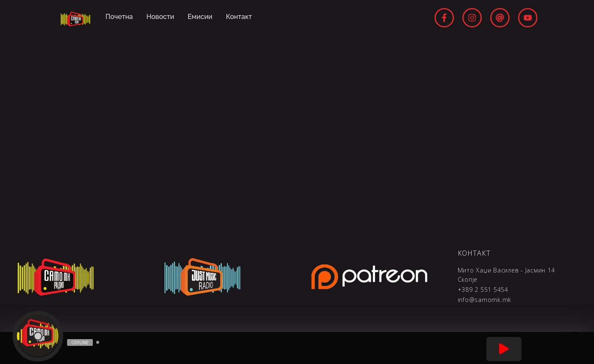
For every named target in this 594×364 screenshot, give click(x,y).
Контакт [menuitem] (239, 17)
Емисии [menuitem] (200, 17)
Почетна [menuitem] (119, 17)
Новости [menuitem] (160, 17)
